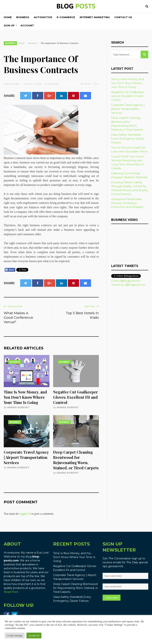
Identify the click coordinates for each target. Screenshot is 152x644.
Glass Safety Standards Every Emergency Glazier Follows (128, 139)
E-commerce (66, 17)
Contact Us (123, 17)
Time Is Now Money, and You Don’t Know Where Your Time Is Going (25, 397)
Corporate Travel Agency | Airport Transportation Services (26, 457)
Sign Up (9, 25)
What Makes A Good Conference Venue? (18, 318)
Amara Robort (18, 407)
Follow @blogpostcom (126, 281)
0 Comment (52, 84)
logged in (25, 514)
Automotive (43, 17)
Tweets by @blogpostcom (128, 285)
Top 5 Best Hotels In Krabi (82, 315)
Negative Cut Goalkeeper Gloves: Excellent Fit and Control (76, 397)
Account (27, 25)
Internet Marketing (95, 17)
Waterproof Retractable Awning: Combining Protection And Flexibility (127, 203)
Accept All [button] (34, 635)
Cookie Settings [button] (15, 635)
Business (23, 17)
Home (8, 17)
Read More (11, 592)
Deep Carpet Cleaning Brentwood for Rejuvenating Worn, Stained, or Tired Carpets (76, 460)
